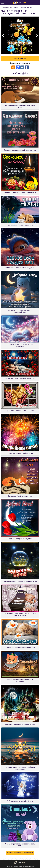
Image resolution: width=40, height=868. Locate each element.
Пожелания (14, 7)
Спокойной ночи (26, 7)
